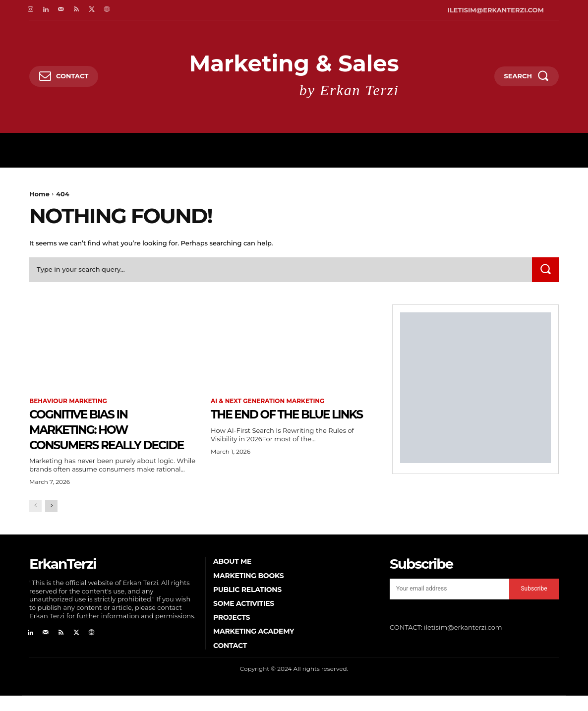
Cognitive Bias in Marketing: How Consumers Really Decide (98, 436)
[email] (449, 604)
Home (39, 194)
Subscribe (534, 604)
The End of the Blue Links (284, 421)
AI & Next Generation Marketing (267, 401)
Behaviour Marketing (68, 401)
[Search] (545, 269)
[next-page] (51, 521)
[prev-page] (35, 521)
